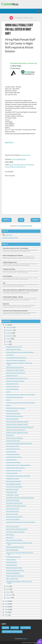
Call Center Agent (11, 460)
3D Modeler (10, 355)
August (9, 339)
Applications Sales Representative (16, 506)
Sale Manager (10, 534)
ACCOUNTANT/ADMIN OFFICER (17, 529)
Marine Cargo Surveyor (13, 449)
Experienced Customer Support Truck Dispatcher (21, 394)
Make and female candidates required (17, 422)
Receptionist (10, 435)
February (9, 595)
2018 (6, 612)
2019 (6, 609)
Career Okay (20, 165)
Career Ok (13, 165)
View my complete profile (10, 238)
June (8, 344)
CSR (4, 283)
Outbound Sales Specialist (14, 470)
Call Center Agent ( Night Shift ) (15, 532)
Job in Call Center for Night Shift (16, 360)
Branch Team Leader (12, 514)
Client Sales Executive (13, 508)
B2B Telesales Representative (15, 367)
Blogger (25, 638)
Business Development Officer (15, 570)
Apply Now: (9, 142)
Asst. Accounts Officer (13, 519)
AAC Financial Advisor (13, 446)
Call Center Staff (11, 451)
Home (21, 220)
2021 (6, 604)
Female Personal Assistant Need (16, 373)
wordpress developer (9, 269)
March (8, 592)
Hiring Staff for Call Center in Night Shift (18, 476)
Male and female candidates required (17, 424)
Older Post (36, 220)
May (8, 586)
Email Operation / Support (14, 457)
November (10, 330)
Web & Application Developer (15, 576)
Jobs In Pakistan (29, 165)
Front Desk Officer (12, 473)
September (10, 336)
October (9, 333)
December (10, 327)
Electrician (6, 304)
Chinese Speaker (11, 560)
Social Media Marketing (13, 462)
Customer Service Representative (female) (15, 311)
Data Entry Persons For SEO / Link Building (15, 248)
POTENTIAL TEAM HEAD (14, 487)
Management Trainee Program (15, 370)
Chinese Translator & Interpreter (16, 430)
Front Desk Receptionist (13, 413)
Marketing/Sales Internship (14, 568)
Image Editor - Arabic (12, 495)
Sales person (10, 537)
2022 (6, 601)
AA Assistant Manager (13, 500)
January (9, 598)
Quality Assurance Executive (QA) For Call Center (21, 403)
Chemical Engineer (12, 565)
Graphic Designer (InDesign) (14, 438)
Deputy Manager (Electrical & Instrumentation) (20, 352)
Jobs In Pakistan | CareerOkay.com (15, 167)
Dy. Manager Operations (13, 557)
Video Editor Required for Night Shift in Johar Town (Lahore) (20, 290)
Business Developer (12, 411)
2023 (6, 325)
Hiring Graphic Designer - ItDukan (13, 297)
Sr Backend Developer (13, 454)
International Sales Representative (16, 358)
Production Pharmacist (13, 441)
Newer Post (7, 220)
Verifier (8, 392)
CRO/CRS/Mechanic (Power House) (17, 378)
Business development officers (15, 381)
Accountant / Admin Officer (14, 503)
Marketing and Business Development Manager (20, 498)
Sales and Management (13, 573)
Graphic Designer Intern (10, 262)
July (8, 341)
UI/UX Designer (7, 276)
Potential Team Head (12, 479)
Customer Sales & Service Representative (18, 465)
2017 (6, 615)
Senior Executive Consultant (14, 517)
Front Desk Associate (12, 386)
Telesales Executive (12, 375)
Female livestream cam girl (14, 347)
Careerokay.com (25, 155)
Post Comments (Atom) (25, 226)
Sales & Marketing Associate (15, 416)
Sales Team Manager (12, 489)
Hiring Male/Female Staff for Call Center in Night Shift (19, 29)
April (8, 589)
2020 (6, 607)
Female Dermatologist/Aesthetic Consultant (19, 443)
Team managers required (13, 484)
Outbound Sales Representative (15, 468)
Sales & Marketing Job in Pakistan (13, 255)
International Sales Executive (15, 397)
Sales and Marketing (12, 384)
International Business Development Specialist (20, 427)
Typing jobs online (11, 492)
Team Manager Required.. (14, 481)
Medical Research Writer (14, 349)
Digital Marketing (11, 562)
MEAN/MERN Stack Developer (16, 408)
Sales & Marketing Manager (14, 540)
